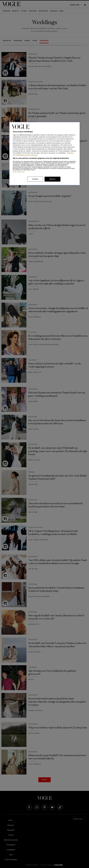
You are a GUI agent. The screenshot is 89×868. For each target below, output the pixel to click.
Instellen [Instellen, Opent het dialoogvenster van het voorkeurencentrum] (35, 179)
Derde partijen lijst (19, 172)
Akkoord (52, 179)
